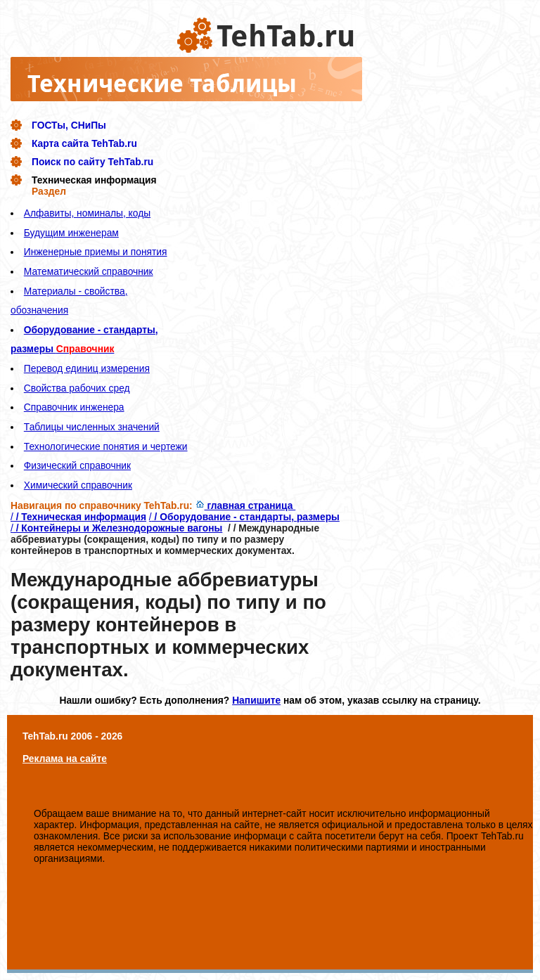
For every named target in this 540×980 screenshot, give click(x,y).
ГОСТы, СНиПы (69, 125)
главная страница (246, 505)
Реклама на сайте (65, 759)
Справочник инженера (74, 407)
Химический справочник (78, 485)
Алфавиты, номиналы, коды (87, 213)
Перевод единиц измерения (87, 368)
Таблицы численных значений (92, 427)
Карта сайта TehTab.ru (84, 143)
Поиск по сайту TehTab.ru (92, 162)
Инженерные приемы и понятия (96, 252)
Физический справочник (77, 465)
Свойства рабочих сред (77, 388)
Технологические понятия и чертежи (106, 446)
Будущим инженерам (71, 233)
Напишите (256, 700)
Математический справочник (89, 271)
